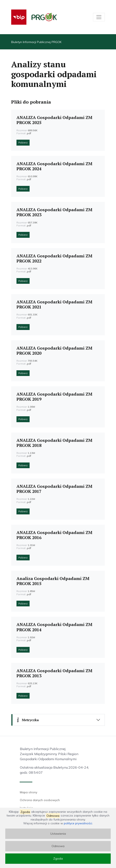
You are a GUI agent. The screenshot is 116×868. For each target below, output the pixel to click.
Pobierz (23, 143)
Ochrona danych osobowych (40, 800)
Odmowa (58, 846)
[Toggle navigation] (99, 17)
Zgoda (58, 859)
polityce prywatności (78, 823)
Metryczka (27, 720)
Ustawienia (58, 834)
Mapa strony (29, 792)
